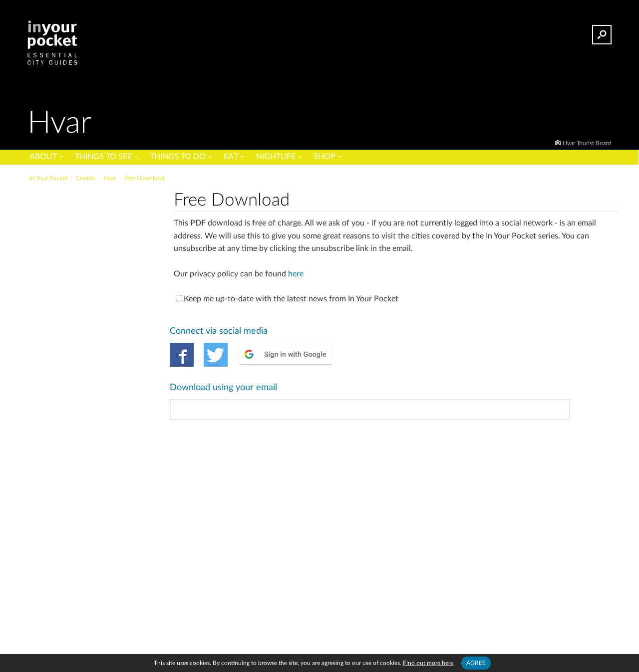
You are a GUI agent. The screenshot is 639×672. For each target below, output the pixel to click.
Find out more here (428, 663)
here (296, 274)
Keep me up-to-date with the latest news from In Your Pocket (287, 299)
